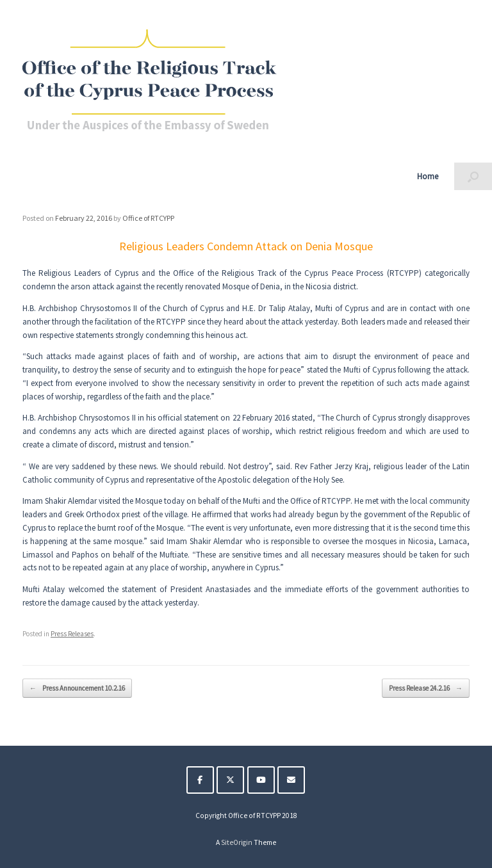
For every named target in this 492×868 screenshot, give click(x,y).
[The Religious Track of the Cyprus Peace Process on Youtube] (261, 780)
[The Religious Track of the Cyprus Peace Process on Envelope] (291, 780)
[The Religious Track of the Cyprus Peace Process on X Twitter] (230, 780)
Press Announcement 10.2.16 (77, 688)
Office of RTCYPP (148, 218)
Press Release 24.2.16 (426, 688)
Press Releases (72, 634)
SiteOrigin (237, 842)
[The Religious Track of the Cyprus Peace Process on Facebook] (200, 780)
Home (428, 176)
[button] (473, 176)
